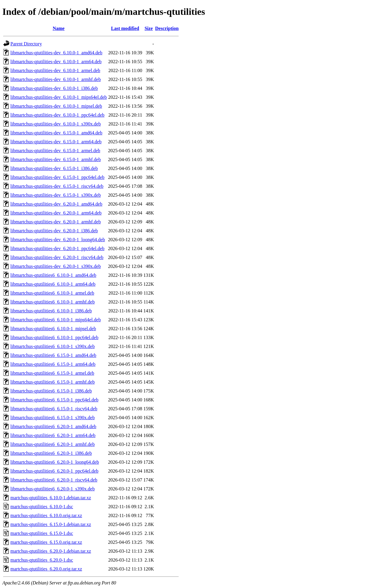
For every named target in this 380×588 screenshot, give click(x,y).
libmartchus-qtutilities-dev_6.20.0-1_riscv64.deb (57, 257)
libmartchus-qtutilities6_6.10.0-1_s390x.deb (53, 346)
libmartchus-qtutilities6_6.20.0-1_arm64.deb (53, 435)
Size (149, 28)
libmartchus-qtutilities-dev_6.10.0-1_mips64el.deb (59, 97)
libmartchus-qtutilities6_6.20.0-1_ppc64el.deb (54, 471)
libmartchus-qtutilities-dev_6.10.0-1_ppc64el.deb (57, 115)
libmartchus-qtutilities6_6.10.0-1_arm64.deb (53, 284)
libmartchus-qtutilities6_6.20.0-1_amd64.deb (53, 426)
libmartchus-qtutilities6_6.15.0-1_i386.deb (51, 391)
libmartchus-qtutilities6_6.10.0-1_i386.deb (51, 311)
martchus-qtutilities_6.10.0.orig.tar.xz (46, 515)
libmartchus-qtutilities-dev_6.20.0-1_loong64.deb (58, 240)
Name (58, 28)
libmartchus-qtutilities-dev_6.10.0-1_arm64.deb (56, 62)
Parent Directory (26, 44)
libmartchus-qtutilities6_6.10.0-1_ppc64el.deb (54, 337)
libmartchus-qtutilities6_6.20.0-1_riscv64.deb (54, 480)
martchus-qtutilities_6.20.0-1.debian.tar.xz (51, 551)
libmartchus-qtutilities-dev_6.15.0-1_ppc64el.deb (57, 177)
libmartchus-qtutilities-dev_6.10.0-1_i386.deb (54, 88)
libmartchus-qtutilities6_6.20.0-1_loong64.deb (55, 462)
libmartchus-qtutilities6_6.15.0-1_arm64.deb (53, 364)
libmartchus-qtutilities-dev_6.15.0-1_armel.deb (55, 151)
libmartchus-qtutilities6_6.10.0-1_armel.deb (52, 293)
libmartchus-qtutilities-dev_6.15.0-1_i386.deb (54, 168)
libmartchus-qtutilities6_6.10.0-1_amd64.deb (53, 275)
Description (167, 28)
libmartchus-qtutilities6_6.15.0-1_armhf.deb (53, 382)
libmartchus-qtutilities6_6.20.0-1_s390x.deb (53, 489)
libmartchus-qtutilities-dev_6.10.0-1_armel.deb (55, 70)
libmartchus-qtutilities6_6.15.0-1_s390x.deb (53, 418)
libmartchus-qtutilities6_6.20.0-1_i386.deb (51, 453)
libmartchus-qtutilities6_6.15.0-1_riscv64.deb (54, 409)
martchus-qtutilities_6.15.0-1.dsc (42, 533)
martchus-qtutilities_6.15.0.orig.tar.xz (46, 542)
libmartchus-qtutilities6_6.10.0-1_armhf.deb (53, 302)
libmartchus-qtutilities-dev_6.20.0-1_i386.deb (54, 231)
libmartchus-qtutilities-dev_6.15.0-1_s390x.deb (56, 195)
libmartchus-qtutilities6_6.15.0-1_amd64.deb (53, 355)
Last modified (125, 28)
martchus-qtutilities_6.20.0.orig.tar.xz (46, 569)
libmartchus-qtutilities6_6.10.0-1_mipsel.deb (53, 329)
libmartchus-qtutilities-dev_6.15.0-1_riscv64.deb (57, 186)
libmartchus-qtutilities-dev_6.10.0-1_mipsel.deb (56, 106)
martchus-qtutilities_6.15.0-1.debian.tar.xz (51, 524)
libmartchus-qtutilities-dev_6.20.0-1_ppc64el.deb (57, 248)
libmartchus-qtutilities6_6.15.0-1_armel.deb (52, 373)
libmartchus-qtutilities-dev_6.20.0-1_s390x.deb (56, 266)
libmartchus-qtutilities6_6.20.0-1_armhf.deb (53, 444)
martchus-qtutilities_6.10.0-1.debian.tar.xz (51, 498)
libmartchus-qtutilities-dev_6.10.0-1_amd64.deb (56, 53)
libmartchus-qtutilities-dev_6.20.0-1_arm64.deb (56, 213)
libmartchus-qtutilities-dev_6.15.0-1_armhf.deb (56, 159)
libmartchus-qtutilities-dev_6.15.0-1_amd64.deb (56, 133)
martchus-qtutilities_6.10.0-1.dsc (42, 507)
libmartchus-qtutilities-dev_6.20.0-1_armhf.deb (56, 222)
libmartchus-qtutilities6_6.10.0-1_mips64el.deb (56, 320)
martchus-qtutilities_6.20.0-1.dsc (42, 560)
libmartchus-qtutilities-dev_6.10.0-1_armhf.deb (56, 79)
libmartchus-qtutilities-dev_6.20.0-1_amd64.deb (56, 204)
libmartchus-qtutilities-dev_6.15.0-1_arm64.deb (56, 142)
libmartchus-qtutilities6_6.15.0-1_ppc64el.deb (54, 400)
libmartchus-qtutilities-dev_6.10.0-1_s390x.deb (56, 124)
